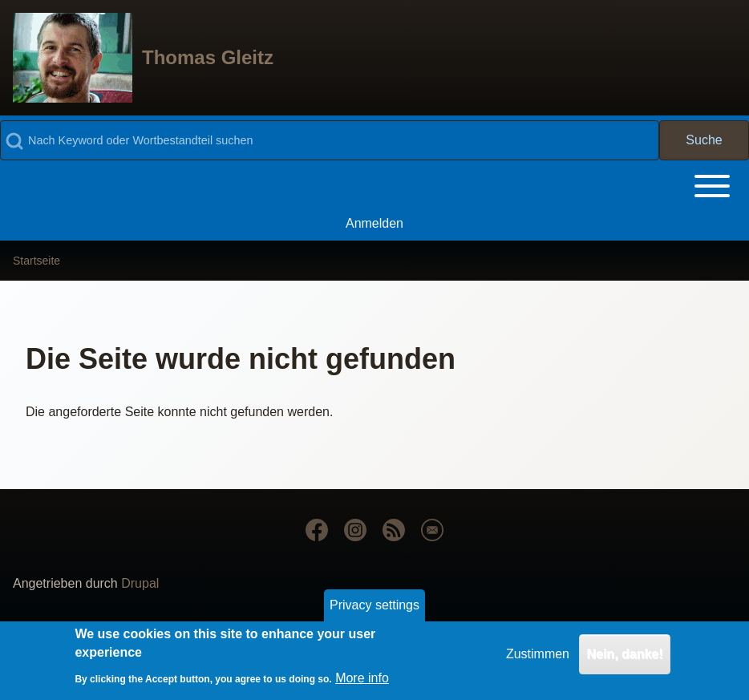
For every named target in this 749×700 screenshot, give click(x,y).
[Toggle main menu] (374, 186)
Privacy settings (374, 609)
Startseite (36, 261)
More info (362, 682)
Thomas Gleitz (208, 57)
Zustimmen (538, 658)
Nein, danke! (624, 658)
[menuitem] (374, 224)
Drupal (140, 583)
